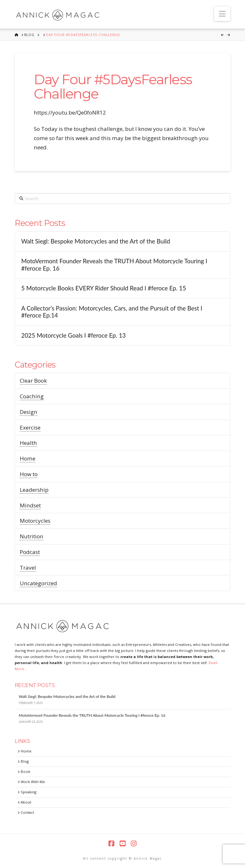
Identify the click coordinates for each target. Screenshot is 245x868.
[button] (222, 14)
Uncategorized (38, 583)
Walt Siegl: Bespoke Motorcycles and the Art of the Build (96, 241)
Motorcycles (35, 521)
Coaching (32, 396)
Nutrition (32, 536)
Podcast (30, 552)
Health (28, 443)
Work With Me (31, 782)
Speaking (27, 792)
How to (29, 474)
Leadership (34, 490)
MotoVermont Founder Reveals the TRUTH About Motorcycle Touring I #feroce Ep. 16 (114, 265)
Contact (26, 812)
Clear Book (33, 381)
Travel (28, 568)
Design (29, 412)
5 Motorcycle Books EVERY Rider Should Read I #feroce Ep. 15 (104, 288)
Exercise (30, 427)
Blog (23, 761)
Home (28, 458)
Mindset (30, 505)
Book (24, 771)
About (25, 802)
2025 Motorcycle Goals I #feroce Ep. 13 (73, 335)
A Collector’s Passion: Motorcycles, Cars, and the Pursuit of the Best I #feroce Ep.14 (112, 312)
